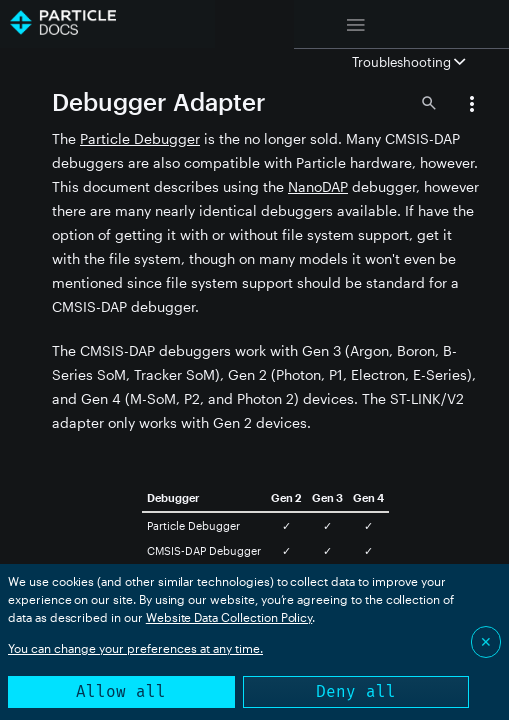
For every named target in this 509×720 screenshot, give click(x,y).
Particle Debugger (140, 138)
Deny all (356, 691)
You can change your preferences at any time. (135, 648)
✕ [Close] (486, 641)
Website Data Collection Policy (229, 617)
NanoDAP (318, 186)
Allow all (121, 691)
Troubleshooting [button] (408, 62)
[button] (472, 106)
